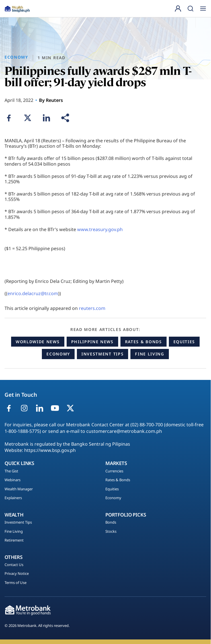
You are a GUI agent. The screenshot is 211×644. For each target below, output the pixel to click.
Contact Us (14, 565)
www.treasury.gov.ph (100, 229)
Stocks (111, 532)
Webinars (13, 480)
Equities (184, 342)
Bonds (111, 522)
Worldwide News (38, 342)
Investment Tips (103, 354)
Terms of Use (16, 583)
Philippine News (92, 342)
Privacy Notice (17, 574)
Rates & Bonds (144, 342)
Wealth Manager (19, 489)
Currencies (114, 471)
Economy (58, 354)
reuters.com (92, 308)
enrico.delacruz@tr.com (33, 293)
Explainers (13, 498)
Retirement (14, 540)
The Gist (11, 471)
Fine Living (149, 354)
